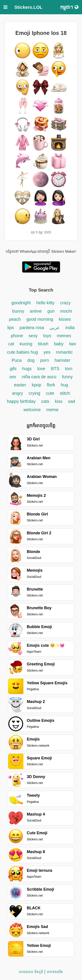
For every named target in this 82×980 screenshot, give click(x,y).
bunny (18, 311)
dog (31, 360)
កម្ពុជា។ (69, 7)
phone (17, 336)
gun (52, 311)
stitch (65, 393)
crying (35, 393)
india (70, 328)
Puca (17, 360)
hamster (63, 360)
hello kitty (45, 303)
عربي (55, 328)
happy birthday (22, 401)
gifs (13, 369)
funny (67, 377)
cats (45, 401)
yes (47, 352)
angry (17, 393)
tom (69, 369)
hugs (27, 369)
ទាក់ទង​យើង (55, 972)
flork (51, 385)
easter (20, 385)
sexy (34, 336)
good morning (40, 319)
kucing (26, 344)
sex (13, 377)
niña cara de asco (39, 377)
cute (50, 393)
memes (64, 336)
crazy (65, 303)
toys (47, 336)
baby (59, 344)
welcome (32, 410)
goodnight (22, 303)
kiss (59, 401)
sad (72, 401)
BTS (56, 369)
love (42, 369)
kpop (36, 385)
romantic (64, 352)
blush (43, 344)
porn (45, 360)
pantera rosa (32, 328)
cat (11, 344)
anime (36, 311)
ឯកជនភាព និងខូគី (31, 972)
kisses (65, 319)
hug (64, 385)
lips (11, 328)
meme (52, 410)
